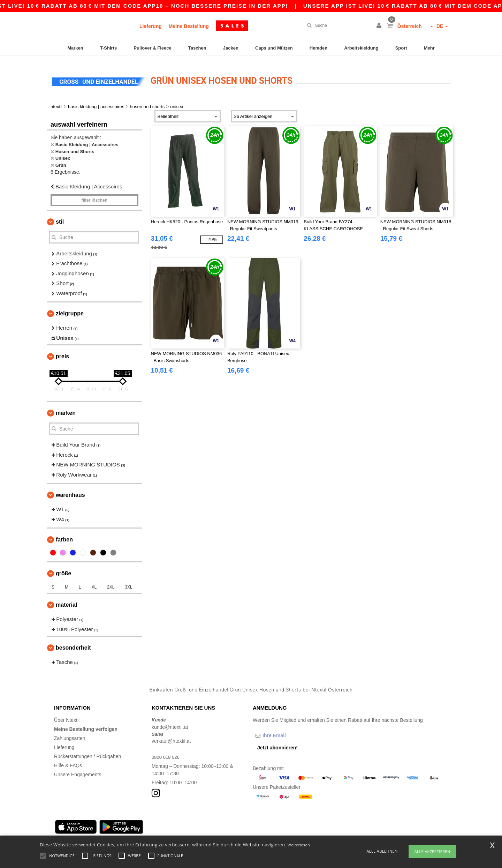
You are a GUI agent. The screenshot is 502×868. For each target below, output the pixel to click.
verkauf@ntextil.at (171, 735)
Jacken (231, 48)
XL (94, 581)
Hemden (318, 48)
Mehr (429, 48)
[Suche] (338, 25)
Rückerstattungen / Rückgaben (88, 750)
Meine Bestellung (189, 26)
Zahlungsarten (70, 732)
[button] (380, 26)
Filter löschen (94, 194)
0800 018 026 (167, 751)
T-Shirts (108, 48)
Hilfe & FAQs (68, 759)
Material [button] (66, 598)
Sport (401, 48)
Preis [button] (62, 350)
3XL (128, 581)
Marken (75, 48)
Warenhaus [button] (70, 489)
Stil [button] (60, 215)
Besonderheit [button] (73, 641)
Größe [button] (63, 567)
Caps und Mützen (274, 48)
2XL (111, 581)
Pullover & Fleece (152, 48)
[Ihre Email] (289, 729)
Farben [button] (64, 533)
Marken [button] (66, 407)
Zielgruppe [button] (70, 307)
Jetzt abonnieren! (277, 741)
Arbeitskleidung (361, 48)
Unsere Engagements (78, 768)
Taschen (197, 48)
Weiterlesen (299, 845)
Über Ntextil (67, 714)
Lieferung (151, 26)
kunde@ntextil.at (170, 720)
